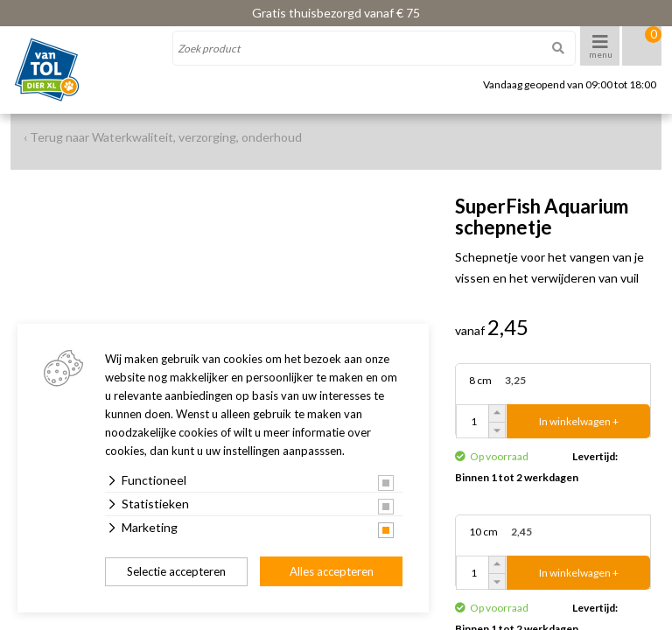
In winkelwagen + (579, 421)
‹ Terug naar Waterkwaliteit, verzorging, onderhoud (163, 137)
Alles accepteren (332, 571)
